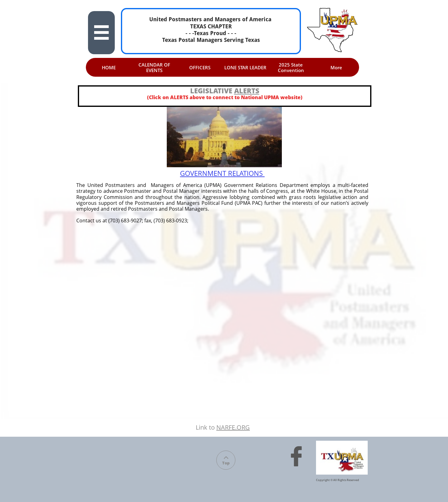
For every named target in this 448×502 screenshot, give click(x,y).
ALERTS (247, 91)
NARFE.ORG (233, 427)
